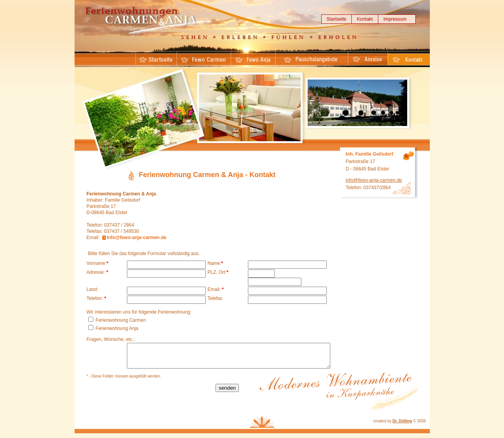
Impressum (395, 19)
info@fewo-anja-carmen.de (136, 238)
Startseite (337, 19)
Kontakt (365, 19)
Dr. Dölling (402, 426)
